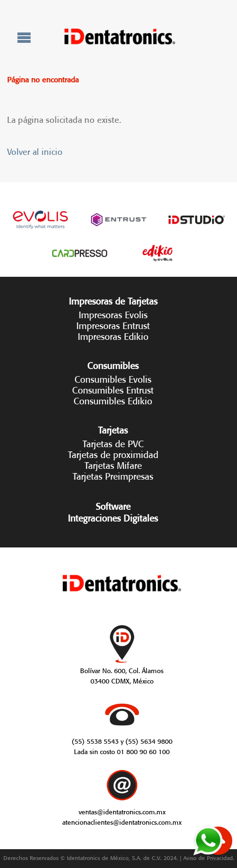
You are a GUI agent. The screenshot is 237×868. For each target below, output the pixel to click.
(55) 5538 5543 (95, 740)
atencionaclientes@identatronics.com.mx (122, 821)
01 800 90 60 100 (143, 751)
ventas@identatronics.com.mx (122, 811)
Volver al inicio (35, 151)
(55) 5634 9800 (149, 740)
